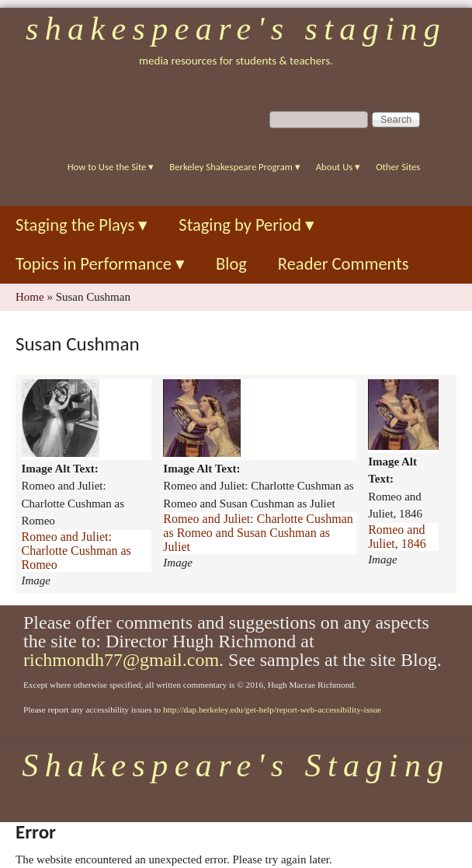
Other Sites (398, 167)
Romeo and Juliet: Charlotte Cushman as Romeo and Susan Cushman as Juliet (258, 533)
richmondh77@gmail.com (121, 660)
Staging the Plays (82, 225)
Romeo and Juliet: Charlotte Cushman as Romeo (76, 551)
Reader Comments (344, 264)
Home (30, 297)
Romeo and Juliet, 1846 (397, 537)
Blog (231, 264)
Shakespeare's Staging (236, 29)
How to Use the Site (111, 167)
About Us (338, 167)
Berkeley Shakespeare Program (234, 167)
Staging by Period (246, 225)
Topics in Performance (100, 264)
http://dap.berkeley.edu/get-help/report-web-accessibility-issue (272, 709)
